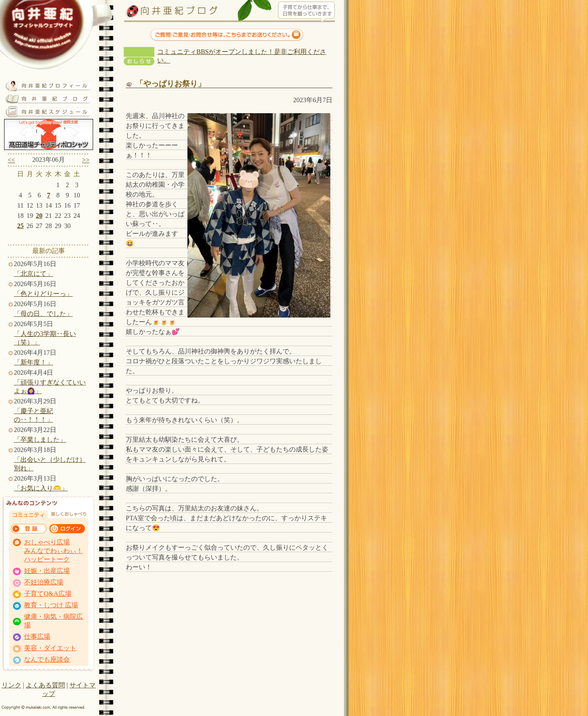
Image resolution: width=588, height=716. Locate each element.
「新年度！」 (33, 362)
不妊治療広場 (44, 582)
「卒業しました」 (40, 440)
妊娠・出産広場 (47, 571)
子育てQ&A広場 (48, 594)
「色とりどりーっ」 (43, 294)
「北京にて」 (33, 274)
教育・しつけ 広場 (51, 605)
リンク (11, 685)
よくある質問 (45, 685)
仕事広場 (37, 637)
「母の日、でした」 (43, 314)
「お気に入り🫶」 (41, 488)
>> (86, 160)
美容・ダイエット (50, 648)
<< (11, 160)
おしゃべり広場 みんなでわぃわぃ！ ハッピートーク (53, 551)
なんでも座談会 (47, 659)
